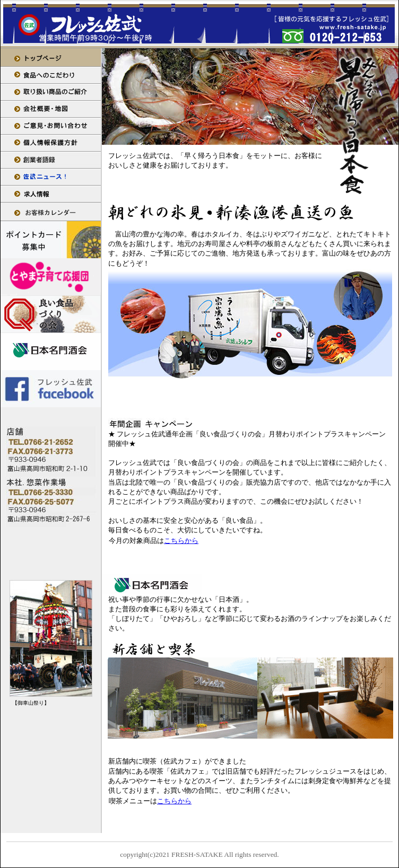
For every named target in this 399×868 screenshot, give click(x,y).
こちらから (181, 541)
